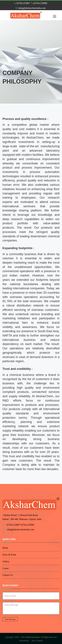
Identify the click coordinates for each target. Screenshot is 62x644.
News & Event (9, 555)
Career (6, 568)
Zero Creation (37, 641)
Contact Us (8, 575)
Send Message (10, 619)
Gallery (6, 562)
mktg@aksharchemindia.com (31, 8)
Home (5, 548)
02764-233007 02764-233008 (31, 3)
